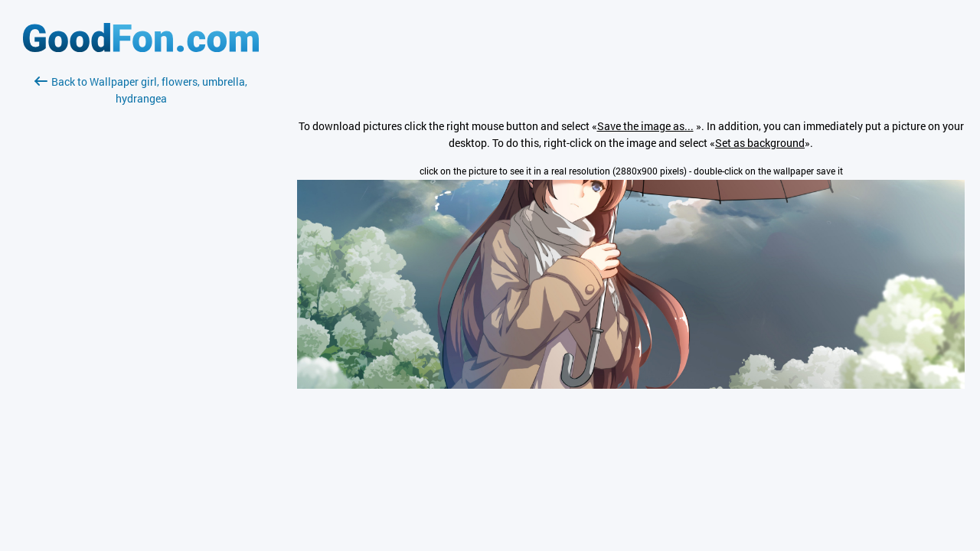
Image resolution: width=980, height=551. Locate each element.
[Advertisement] (141, 289)
